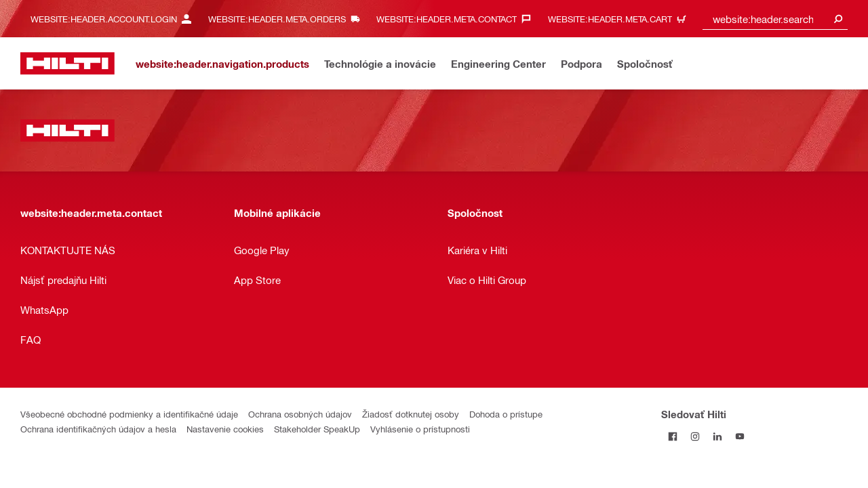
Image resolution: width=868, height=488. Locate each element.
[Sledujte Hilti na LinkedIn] (717, 436)
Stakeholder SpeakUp (317, 429)
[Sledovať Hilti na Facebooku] (672, 436)
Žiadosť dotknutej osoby (411, 414)
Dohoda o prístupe (506, 414)
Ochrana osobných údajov (300, 414)
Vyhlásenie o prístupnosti (420, 429)
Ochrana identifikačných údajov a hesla (98, 429)
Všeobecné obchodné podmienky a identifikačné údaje (129, 414)
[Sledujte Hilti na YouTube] (739, 436)
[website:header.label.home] (67, 63)
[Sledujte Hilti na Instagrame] (695, 436)
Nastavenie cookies (225, 429)
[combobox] (775, 19)
